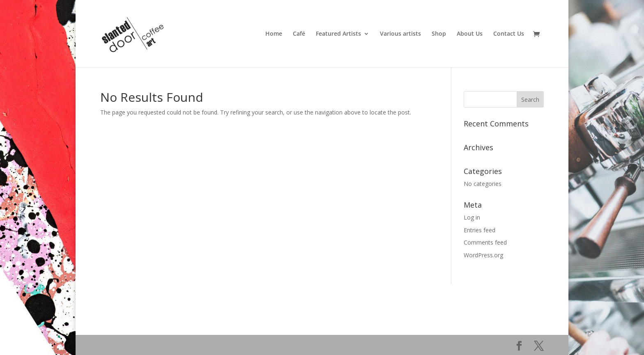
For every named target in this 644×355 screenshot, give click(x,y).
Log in (472, 217)
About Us (470, 34)
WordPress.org (483, 255)
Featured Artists (338, 34)
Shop (439, 34)
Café (299, 34)
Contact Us (509, 34)
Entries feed (480, 230)
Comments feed (485, 242)
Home (274, 34)
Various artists (400, 34)
